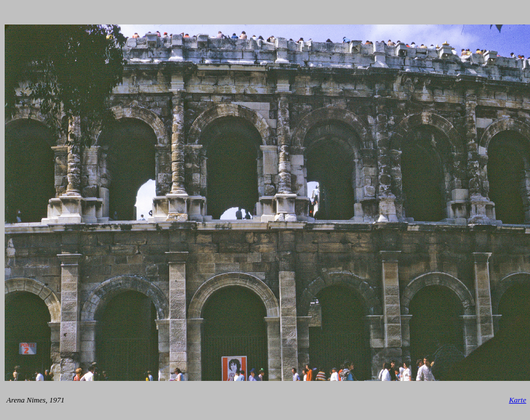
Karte (518, 400)
